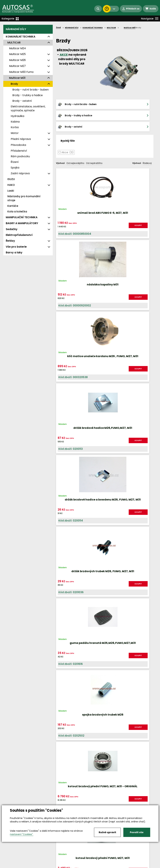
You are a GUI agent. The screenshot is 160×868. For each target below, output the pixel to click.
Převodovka (18, 145)
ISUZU (11, 179)
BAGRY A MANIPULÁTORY (22, 223)
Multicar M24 (17, 48)
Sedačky (12, 229)
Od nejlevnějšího (75, 152)
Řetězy (10, 241)
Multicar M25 (17, 54)
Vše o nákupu (11, 862)
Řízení (15, 162)
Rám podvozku (20, 156)
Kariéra (85, 862)
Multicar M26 (17, 60)
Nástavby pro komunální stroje (24, 198)
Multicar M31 (17, 78)
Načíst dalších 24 (105, 663)
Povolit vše (137, 832)
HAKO (11, 185)
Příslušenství (19, 151)
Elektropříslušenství (19, 235)
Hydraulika (17, 116)
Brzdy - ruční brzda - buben (30, 90)
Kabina (15, 122)
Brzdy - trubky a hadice (28, 95)
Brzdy (14, 84)
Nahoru (61, 647)
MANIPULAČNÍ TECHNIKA (22, 217)
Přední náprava (21, 139)
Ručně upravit (107, 832)
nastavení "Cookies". (22, 834)
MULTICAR (14, 43)
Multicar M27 (17, 66)
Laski (11, 191)
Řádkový (147, 152)
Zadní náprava (20, 173)
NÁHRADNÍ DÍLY (16, 29)
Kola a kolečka (17, 212)
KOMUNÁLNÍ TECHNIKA (21, 37)
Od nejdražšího (94, 152)
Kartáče (13, 206)
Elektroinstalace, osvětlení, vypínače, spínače (28, 108)
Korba (15, 127)
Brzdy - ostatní (22, 101)
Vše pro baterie (16, 247)
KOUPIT (72, 217)
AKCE (64, 55)
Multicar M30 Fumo (21, 72)
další (148, 650)
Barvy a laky (14, 252)
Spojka (15, 168)
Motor (15, 133)
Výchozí (60, 152)
